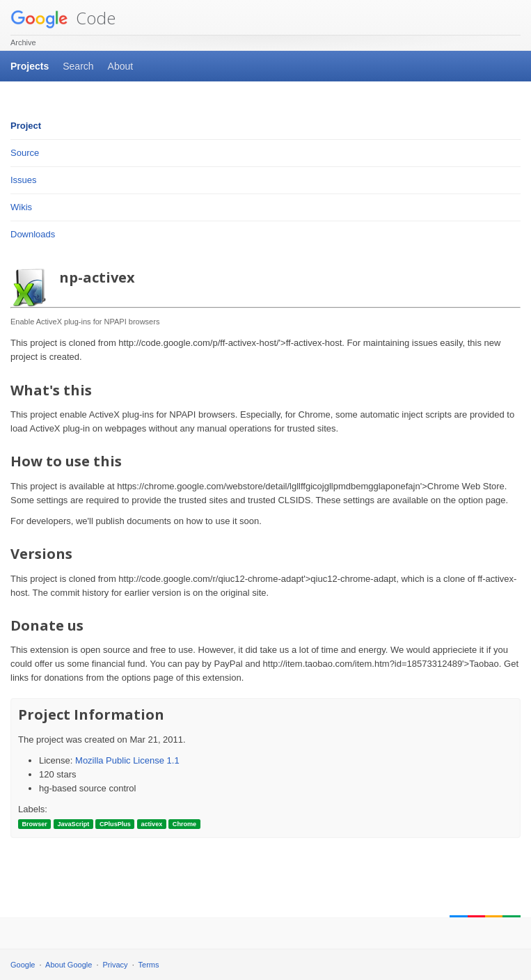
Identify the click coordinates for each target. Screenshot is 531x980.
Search (78, 66)
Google (23, 965)
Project (26, 126)
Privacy (116, 965)
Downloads (33, 234)
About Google (69, 965)
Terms (149, 965)
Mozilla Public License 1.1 (127, 760)
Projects (30, 66)
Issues (24, 180)
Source (25, 153)
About (121, 66)
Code (63, 18)
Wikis (21, 207)
